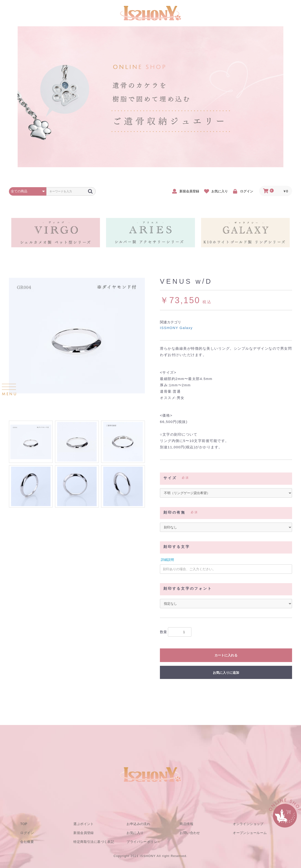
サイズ (170, 478)
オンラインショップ (248, 824)
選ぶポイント (84, 824)
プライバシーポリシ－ (143, 842)
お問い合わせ (190, 833)
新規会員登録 (84, 833)
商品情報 (186, 824)
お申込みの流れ (138, 824)
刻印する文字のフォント (188, 589)
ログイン (27, 833)
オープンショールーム (250, 833)
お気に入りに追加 (226, 673)
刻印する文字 (177, 547)
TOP (24, 824)
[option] (77, 335)
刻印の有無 (174, 512)
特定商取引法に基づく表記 (94, 842)
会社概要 (27, 842)
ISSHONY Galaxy (176, 328)
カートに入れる (226, 655)
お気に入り (135, 833)
